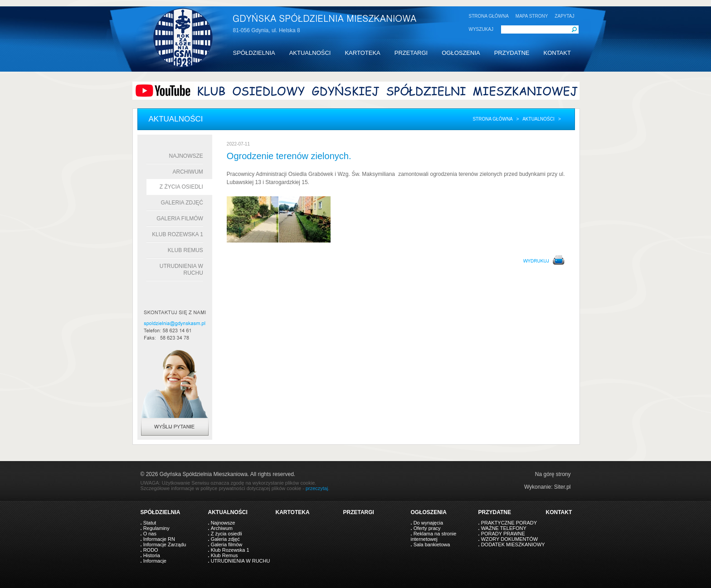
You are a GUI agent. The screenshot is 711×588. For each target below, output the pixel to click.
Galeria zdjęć (182, 203)
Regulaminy (156, 528)
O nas (150, 534)
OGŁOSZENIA (461, 53)
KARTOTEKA (362, 53)
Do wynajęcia (428, 523)
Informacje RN (159, 539)
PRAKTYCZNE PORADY (509, 523)
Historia (152, 555)
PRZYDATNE (512, 53)
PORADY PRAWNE (503, 534)
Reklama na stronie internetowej (434, 536)
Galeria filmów (180, 219)
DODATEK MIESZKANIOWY (513, 544)
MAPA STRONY (532, 16)
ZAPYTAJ (564, 16)
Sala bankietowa (432, 544)
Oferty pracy (427, 528)
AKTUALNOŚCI (310, 53)
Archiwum (188, 172)
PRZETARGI (411, 53)
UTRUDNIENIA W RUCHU (241, 561)
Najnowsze (186, 156)
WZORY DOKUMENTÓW (509, 539)
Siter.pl (562, 487)
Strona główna (492, 119)
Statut (150, 523)
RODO (151, 550)
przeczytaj (317, 488)
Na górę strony (553, 474)
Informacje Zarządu (165, 544)
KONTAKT (557, 53)
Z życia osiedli (181, 187)
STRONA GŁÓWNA (489, 16)
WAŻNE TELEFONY (504, 528)
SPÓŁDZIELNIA (254, 53)
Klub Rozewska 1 (178, 234)
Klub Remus (185, 250)
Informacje (155, 561)
